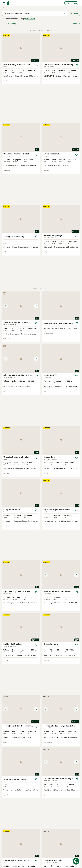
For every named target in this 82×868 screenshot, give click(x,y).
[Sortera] (74, 24)
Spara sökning (9, 24)
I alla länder (30, 19)
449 (47, 791)
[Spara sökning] (76, 861)
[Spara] (37, 65)
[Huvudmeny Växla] (4, 3)
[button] (21, 240)
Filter (75, 14)
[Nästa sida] (52, 791)
